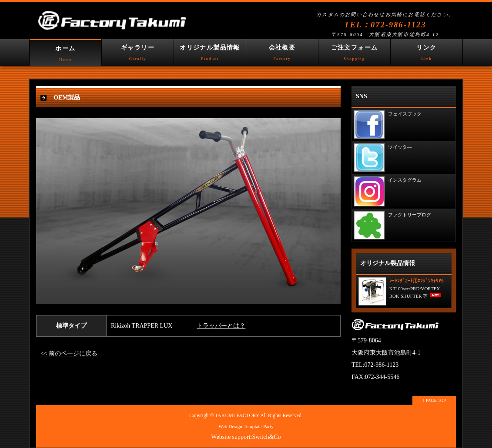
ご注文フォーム (354, 55)
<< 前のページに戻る (69, 353)
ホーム (65, 56)
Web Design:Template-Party (246, 426)
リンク (427, 55)
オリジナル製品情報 (210, 55)
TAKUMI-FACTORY (238, 416)
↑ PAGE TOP (434, 400)
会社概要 (282, 55)
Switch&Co (267, 437)
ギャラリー (138, 55)
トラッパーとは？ (221, 326)
